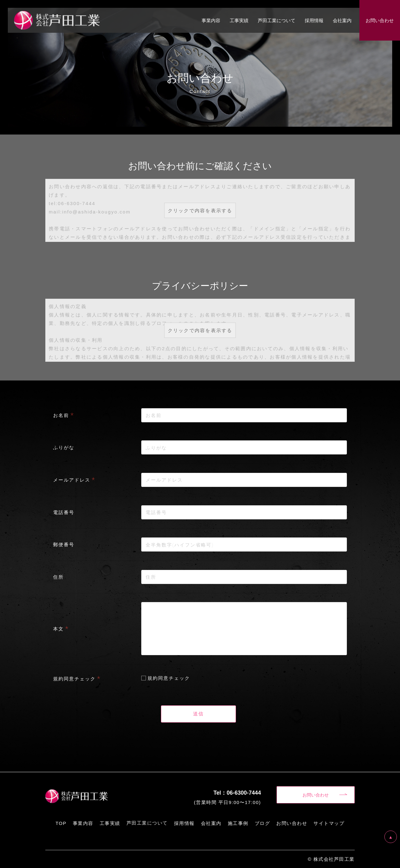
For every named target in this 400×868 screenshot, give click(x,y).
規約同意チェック (74, 679)
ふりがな (64, 447)
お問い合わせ (316, 795)
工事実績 (239, 20)
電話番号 (64, 512)
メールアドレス (72, 480)
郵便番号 (64, 544)
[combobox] (244, 480)
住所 (58, 577)
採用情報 (314, 20)
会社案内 (342, 20)
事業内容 (211, 20)
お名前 (61, 415)
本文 (58, 629)
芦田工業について (277, 20)
